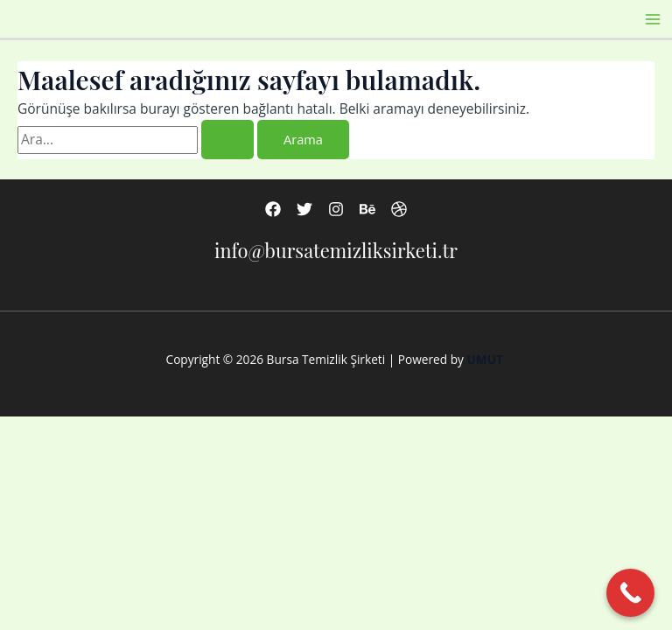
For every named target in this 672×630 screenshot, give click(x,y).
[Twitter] (304, 209)
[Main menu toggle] (653, 19)
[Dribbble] (399, 209)
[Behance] (367, 209)
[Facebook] (273, 209)
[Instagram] (336, 209)
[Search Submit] (227, 140)
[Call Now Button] (630, 593)
